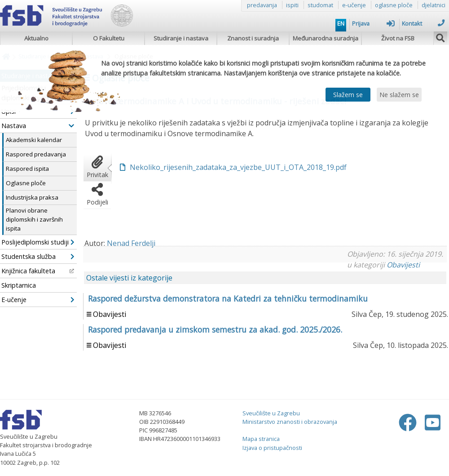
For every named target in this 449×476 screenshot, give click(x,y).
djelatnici (434, 5)
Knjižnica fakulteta (38, 271)
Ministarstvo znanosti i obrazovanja (290, 422)
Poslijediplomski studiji (38, 242)
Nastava (38, 126)
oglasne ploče (394, 5)
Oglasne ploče (26, 183)
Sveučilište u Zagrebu (271, 413)
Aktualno (36, 38)
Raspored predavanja (36, 154)
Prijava (373, 23)
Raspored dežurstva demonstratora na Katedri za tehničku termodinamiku (228, 298)
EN (341, 23)
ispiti (292, 5)
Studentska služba (38, 256)
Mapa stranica (261, 439)
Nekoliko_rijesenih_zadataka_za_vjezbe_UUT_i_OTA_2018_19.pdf (238, 167)
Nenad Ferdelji (131, 243)
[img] (440, 37)
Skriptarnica (19, 285)
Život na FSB (398, 38)
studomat (320, 5)
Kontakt (423, 23)
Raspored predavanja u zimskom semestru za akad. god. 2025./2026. (215, 329)
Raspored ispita (27, 169)
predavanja (262, 5)
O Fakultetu (109, 38)
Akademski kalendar (34, 140)
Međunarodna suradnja (326, 38)
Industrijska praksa (32, 197)
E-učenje (38, 300)
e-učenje (354, 5)
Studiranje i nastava (181, 38)
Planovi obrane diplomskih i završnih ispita (34, 219)
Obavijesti (403, 265)
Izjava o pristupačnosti (272, 448)
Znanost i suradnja (253, 38)
